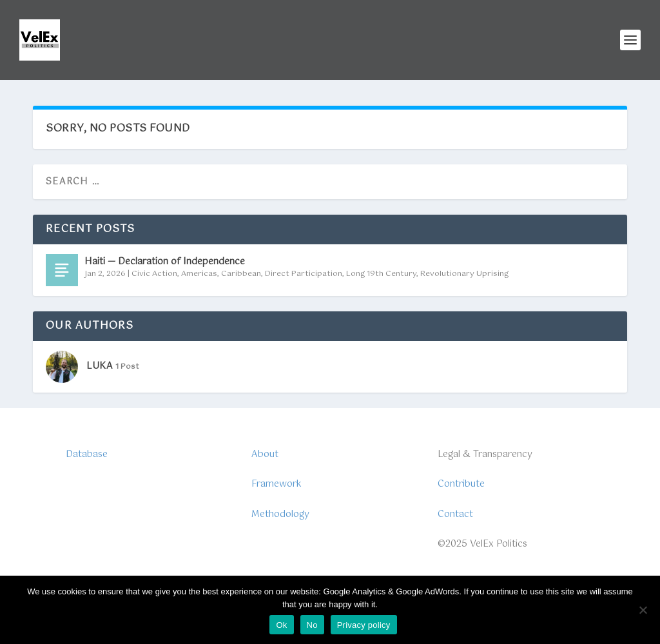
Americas (199, 274)
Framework (277, 484)
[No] (643, 610)
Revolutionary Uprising (464, 274)
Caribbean (241, 274)
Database (87, 454)
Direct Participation (304, 274)
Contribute (461, 484)
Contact (455, 514)
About (265, 454)
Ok (281, 625)
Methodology (280, 514)
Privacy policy (364, 625)
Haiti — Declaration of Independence (165, 262)
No (312, 625)
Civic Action (154, 274)
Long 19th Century (381, 274)
